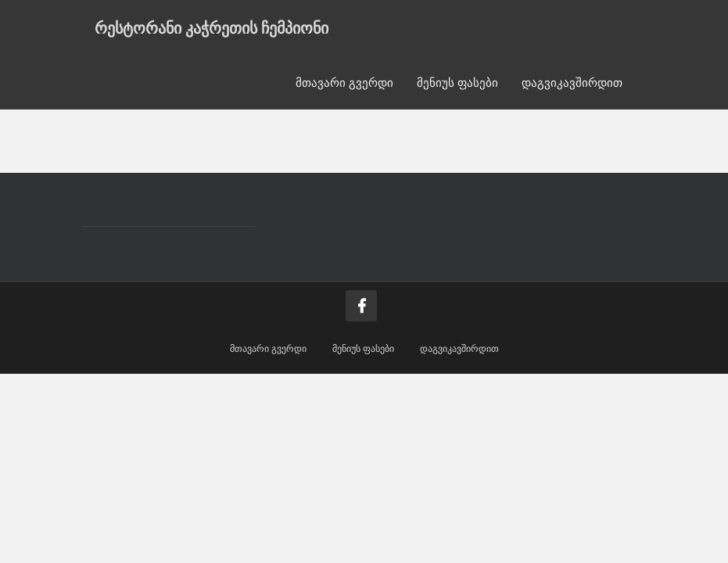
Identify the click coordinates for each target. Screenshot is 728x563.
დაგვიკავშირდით (572, 82)
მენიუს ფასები (457, 82)
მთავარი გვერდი (344, 82)
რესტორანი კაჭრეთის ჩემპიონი (212, 27)
